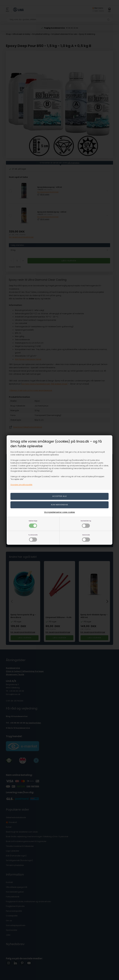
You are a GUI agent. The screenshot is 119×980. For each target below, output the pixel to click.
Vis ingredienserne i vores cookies (59, 512)
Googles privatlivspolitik (21, 485)
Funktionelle (33, 538)
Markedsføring (86, 524)
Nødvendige (33, 524)
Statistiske (86, 538)
